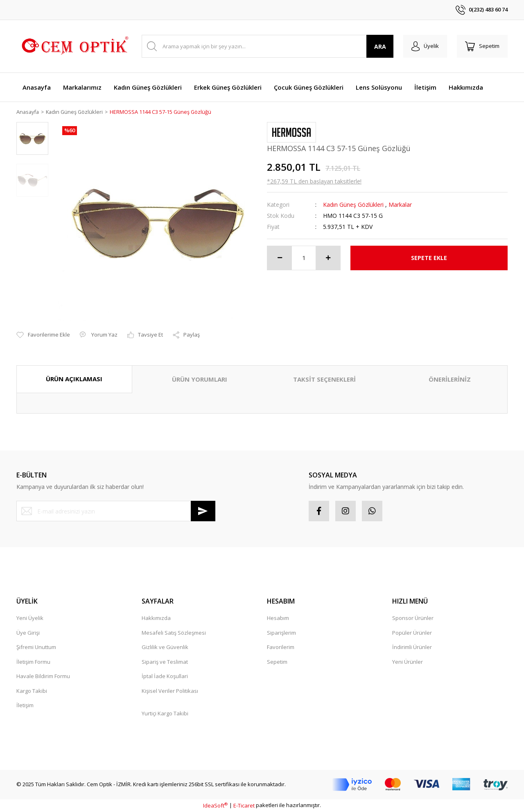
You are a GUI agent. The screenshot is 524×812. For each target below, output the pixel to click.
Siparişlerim (281, 633)
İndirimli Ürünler (412, 647)
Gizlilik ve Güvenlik (165, 647)
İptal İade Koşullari (165, 676)
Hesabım (278, 618)
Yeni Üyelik (30, 618)
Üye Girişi (28, 633)
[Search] (268, 46)
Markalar (400, 205)
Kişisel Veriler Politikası (170, 691)
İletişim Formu (33, 662)
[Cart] (482, 46)
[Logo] (74, 46)
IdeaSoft (215, 805)
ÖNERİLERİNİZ (450, 380)
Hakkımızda (156, 618)
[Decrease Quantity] (280, 258)
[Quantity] (304, 258)
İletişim (25, 706)
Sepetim (277, 662)
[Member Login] (425, 46)
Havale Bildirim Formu (43, 676)
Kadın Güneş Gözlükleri (353, 205)
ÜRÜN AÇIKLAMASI (74, 379)
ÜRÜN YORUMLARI (200, 380)
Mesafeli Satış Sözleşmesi (174, 633)
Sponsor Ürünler (413, 618)
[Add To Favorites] (43, 335)
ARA (380, 46)
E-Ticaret (244, 805)
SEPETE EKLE (429, 258)
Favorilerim (281, 647)
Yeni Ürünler (408, 662)
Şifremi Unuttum (36, 647)
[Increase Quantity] (328, 258)
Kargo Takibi (32, 691)
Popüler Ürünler (412, 633)
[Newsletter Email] (116, 511)
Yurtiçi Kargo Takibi (165, 713)
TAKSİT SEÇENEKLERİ (324, 380)
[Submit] (203, 511)
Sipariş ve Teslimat (165, 662)
